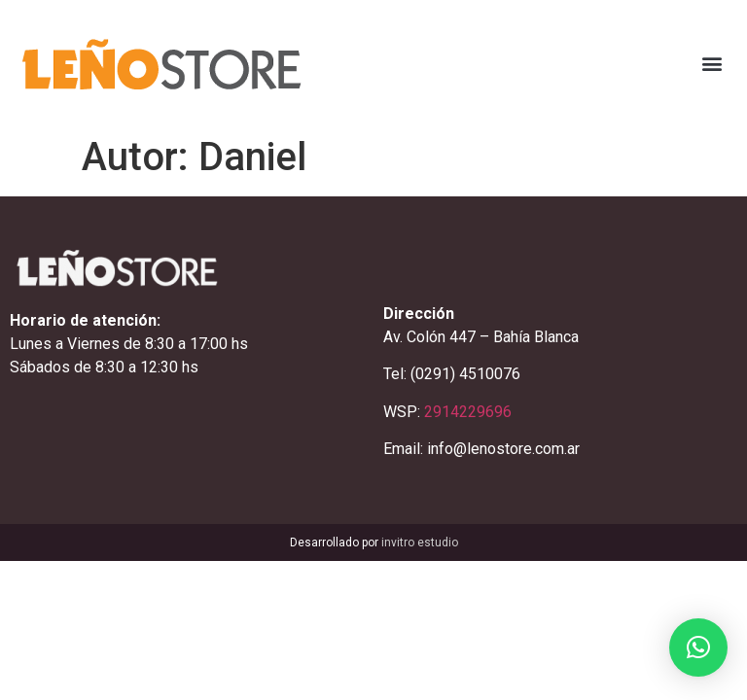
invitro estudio (420, 542)
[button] (711, 64)
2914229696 (468, 412)
